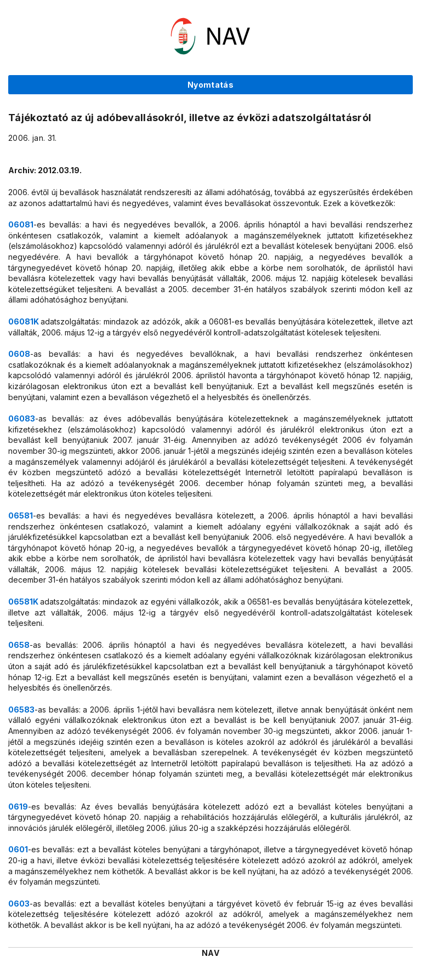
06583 (21, 710)
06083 (22, 418)
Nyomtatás (210, 85)
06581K (24, 602)
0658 (19, 645)
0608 (19, 354)
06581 (21, 515)
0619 (18, 807)
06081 (21, 224)
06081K (24, 321)
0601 (18, 849)
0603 (19, 904)
